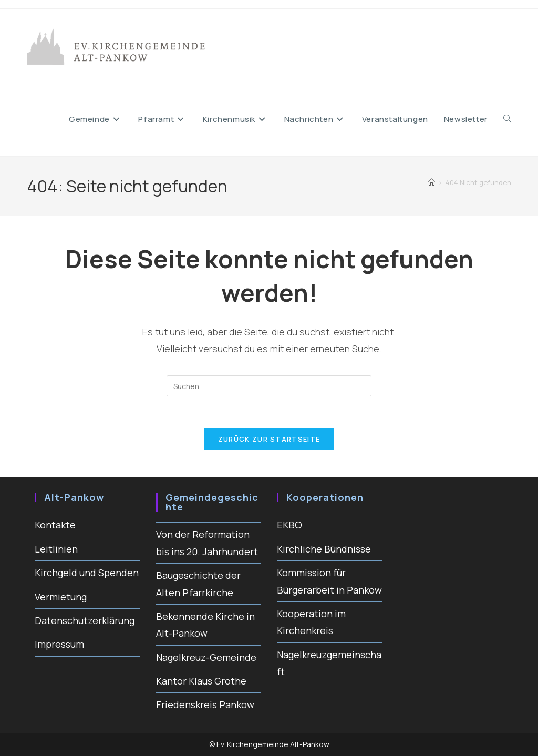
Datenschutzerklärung (85, 620)
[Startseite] (432, 182)
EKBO (289, 525)
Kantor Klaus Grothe (201, 681)
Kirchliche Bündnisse (324, 549)
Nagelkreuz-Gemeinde (206, 657)
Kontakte (55, 525)
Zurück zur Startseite (269, 439)
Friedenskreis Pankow (205, 704)
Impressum (59, 644)
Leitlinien (56, 549)
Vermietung (61, 597)
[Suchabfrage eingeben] (269, 386)
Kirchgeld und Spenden (87, 573)
